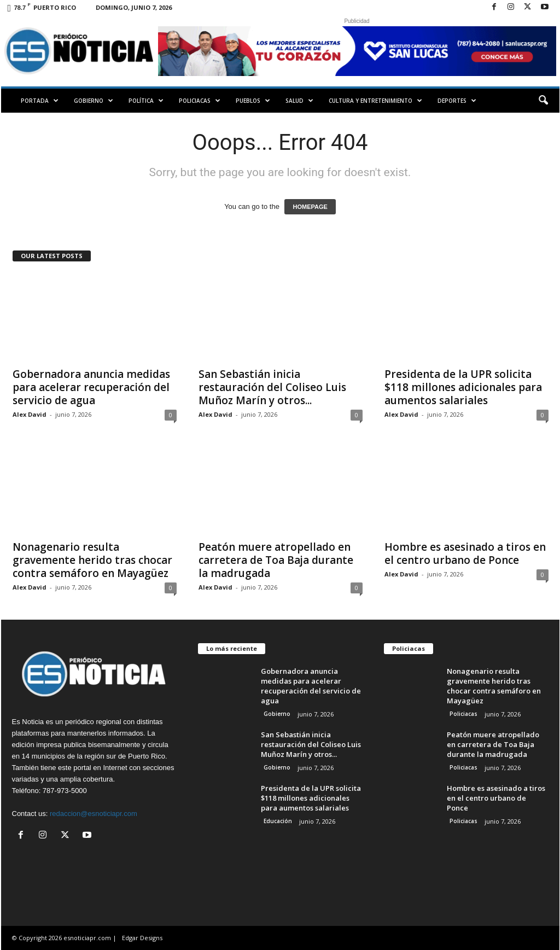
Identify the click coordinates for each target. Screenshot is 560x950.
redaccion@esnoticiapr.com (94, 814)
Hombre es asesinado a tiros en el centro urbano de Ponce (465, 553)
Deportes (457, 101)
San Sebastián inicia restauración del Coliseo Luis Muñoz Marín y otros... (272, 387)
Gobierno (94, 101)
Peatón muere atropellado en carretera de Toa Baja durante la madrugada (276, 560)
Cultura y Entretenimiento (375, 101)
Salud (299, 101)
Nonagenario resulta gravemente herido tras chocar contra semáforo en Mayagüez (92, 560)
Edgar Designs (142, 938)
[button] (543, 101)
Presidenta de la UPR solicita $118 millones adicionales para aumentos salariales (463, 387)
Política (146, 101)
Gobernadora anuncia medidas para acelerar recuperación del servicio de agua (91, 387)
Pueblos (253, 101)
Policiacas (200, 101)
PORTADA (40, 101)
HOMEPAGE (310, 207)
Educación (278, 821)
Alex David (30, 414)
